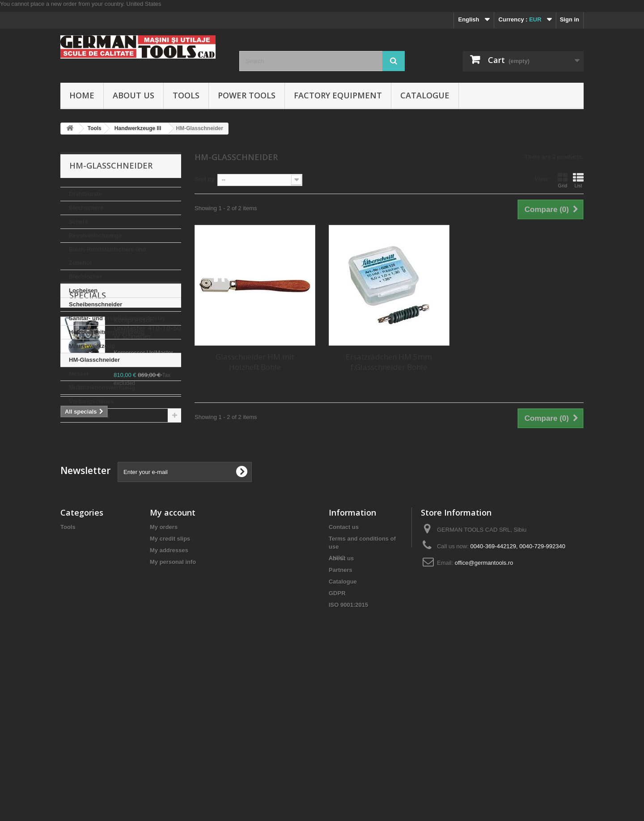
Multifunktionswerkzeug (102, 387)
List (578, 180)
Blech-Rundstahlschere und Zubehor (108, 256)
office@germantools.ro (484, 714)
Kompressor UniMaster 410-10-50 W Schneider (147, 482)
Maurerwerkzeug (92, 346)
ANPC (337, 772)
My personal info (173, 713)
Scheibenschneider (95, 304)
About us (133, 95)
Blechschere (86, 208)
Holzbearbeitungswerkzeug (106, 332)
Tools (186, 95)
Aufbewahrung (89, 415)
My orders (164, 679)
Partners (341, 722)
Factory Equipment (338, 95)
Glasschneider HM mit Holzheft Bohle (255, 362)
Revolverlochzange (95, 235)
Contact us (344, 679)
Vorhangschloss (91, 401)
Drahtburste (85, 194)
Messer (79, 374)
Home (82, 95)
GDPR (337, 745)
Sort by (205, 179)
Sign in (570, 19)
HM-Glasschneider (94, 360)
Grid (563, 180)
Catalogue (425, 95)
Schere (78, 222)
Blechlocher (85, 277)
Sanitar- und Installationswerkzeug (117, 318)
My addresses (169, 702)
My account (173, 664)
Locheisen (83, 290)
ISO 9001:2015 (348, 756)
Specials (88, 449)
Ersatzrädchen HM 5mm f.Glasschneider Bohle (389, 362)
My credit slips (170, 690)
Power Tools (247, 95)
